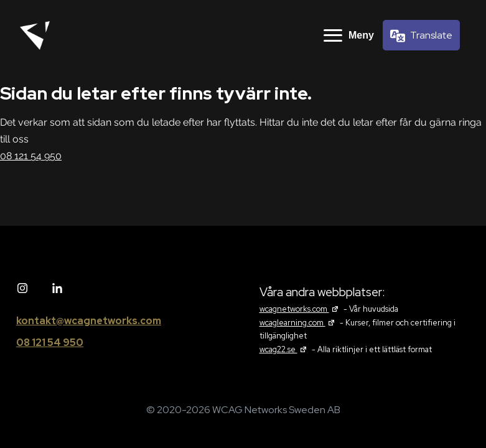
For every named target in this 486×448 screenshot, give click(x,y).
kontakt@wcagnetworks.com (89, 321)
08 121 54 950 (31, 156)
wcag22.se (285, 349)
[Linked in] (57, 289)
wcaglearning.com (299, 323)
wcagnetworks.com (301, 309)
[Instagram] (22, 289)
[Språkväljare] (421, 35)
